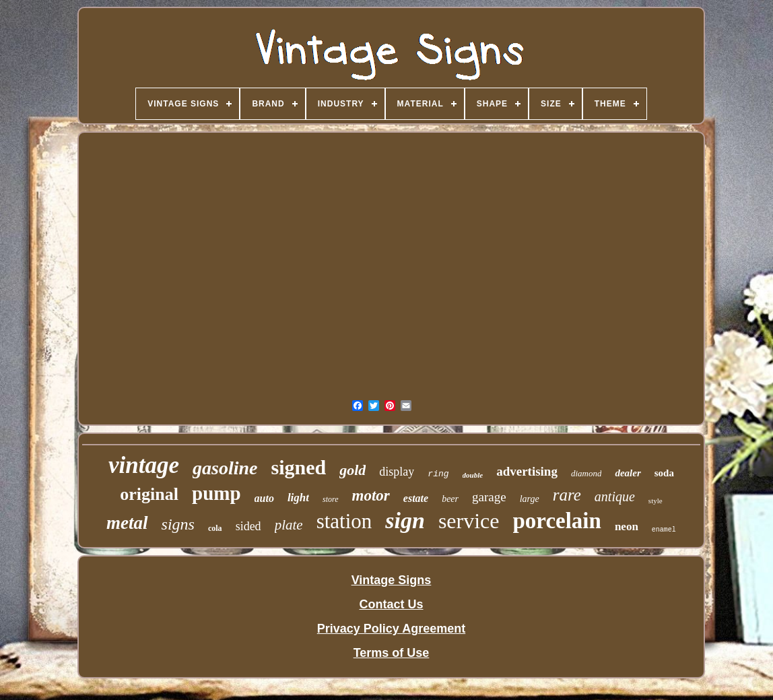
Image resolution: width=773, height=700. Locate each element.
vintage (144, 465)
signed (299, 467)
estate (416, 498)
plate (289, 525)
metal (127, 523)
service (469, 521)
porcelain (557, 521)
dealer (628, 473)
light (298, 498)
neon (627, 527)
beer (450, 499)
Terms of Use (392, 653)
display (397, 472)
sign (405, 520)
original (149, 494)
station (344, 521)
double (473, 475)
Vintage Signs (392, 580)
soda (664, 473)
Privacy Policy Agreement (391, 629)
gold (352, 470)
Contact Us (391, 604)
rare (567, 495)
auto (264, 498)
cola (215, 528)
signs (178, 524)
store (331, 499)
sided (248, 526)
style (656, 501)
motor (371, 496)
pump (216, 493)
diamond (586, 473)
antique (615, 497)
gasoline (225, 468)
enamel (664, 530)
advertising (527, 471)
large (530, 499)
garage (489, 497)
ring (438, 474)
